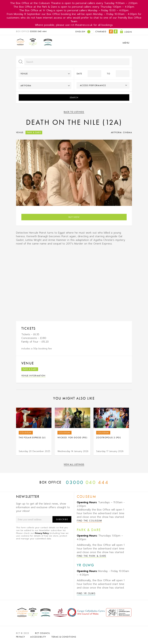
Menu (126, 43)
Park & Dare (34, 132)
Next (133, 432)
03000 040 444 (38, 31)
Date (79, 74)
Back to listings (74, 112)
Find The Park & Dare (92, 556)
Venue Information (33, 376)
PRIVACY (21, 637)
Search (74, 97)
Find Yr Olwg (86, 593)
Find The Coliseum (89, 521)
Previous (12, 432)
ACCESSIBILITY (38, 637)
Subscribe (62, 519)
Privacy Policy (42, 533)
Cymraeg (101, 32)
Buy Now (74, 217)
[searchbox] (103, 85)
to (109, 74)
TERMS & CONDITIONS (64, 637)
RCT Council (43, 633)
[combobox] (103, 85)
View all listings (74, 464)
